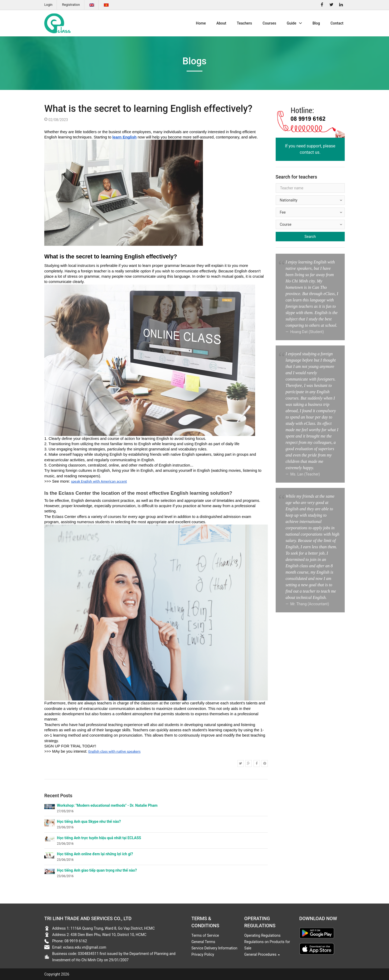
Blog (316, 23)
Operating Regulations (262, 935)
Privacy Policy (203, 954)
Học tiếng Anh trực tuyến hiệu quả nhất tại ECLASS (99, 838)
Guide (294, 23)
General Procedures (262, 954)
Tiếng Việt (106, 5)
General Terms (203, 942)
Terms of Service (205, 935)
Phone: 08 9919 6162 (70, 941)
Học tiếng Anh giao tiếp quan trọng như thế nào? (97, 870)
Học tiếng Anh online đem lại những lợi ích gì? (95, 854)
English (92, 5)
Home (201, 23)
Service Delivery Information (214, 948)
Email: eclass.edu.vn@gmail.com (79, 947)
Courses (269, 23)
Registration (71, 5)
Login (48, 5)
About (221, 23)
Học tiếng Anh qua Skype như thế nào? (89, 822)
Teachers (244, 23)
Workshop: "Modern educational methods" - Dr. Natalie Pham (107, 805)
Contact (337, 23)
